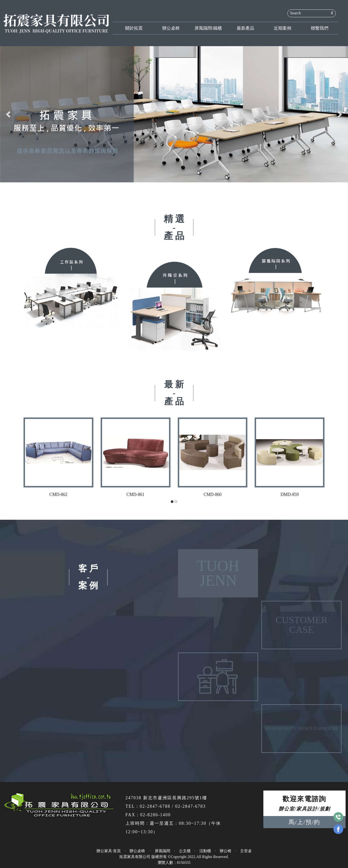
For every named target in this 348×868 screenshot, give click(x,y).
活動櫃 (205, 851)
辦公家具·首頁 (109, 851)
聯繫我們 (320, 28)
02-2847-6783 (190, 806)
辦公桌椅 (171, 28)
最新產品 (245, 28)
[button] (9, 114)
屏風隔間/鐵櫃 (208, 28)
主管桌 (246, 851)
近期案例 (283, 28)
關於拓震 (134, 28)
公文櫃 (185, 851)
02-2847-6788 (155, 806)
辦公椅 (226, 851)
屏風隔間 (162, 851)
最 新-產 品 (174, 393)
